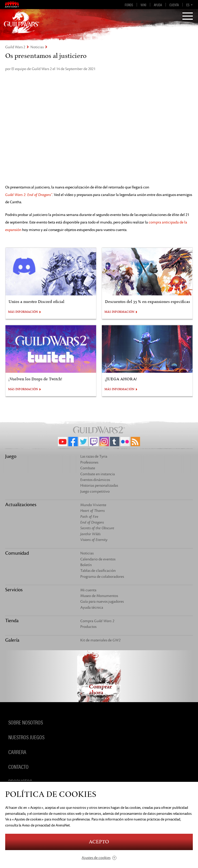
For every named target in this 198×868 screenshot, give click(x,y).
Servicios (14, 590)
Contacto (18, 766)
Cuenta (174, 5)
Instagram (104, 442)
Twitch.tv (94, 442)
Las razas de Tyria (94, 456)
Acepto (99, 842)
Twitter (83, 442)
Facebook (73, 442)
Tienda (12, 621)
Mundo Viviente (93, 505)
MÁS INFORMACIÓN (23, 312)
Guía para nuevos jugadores (102, 602)
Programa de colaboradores (102, 577)
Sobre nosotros (26, 722)
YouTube (63, 442)
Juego (11, 456)
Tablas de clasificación (98, 571)
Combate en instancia (98, 474)
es (188, 5)
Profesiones (89, 462)
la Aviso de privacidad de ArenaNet (44, 825)
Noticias (37, 47)
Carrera (17, 751)
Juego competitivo (95, 491)
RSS (135, 442)
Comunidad (17, 553)
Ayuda (158, 5)
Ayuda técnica (92, 608)
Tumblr (115, 442)
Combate (88, 468)
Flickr (125, 442)
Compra (97, 621)
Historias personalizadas (99, 486)
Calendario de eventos (98, 559)
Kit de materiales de (100, 640)
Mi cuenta (88, 590)
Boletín (86, 565)
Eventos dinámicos (95, 480)
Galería (12, 640)
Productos (88, 627)
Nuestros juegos (26, 737)
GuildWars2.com (22, 22)
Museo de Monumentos (99, 596)
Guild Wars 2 (15, 47)
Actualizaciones (21, 505)
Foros (129, 5)
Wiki (143, 5)
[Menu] (188, 17)
